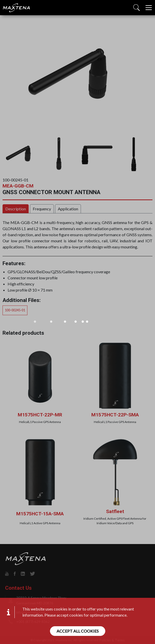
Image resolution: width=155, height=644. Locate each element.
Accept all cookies (78, 631)
